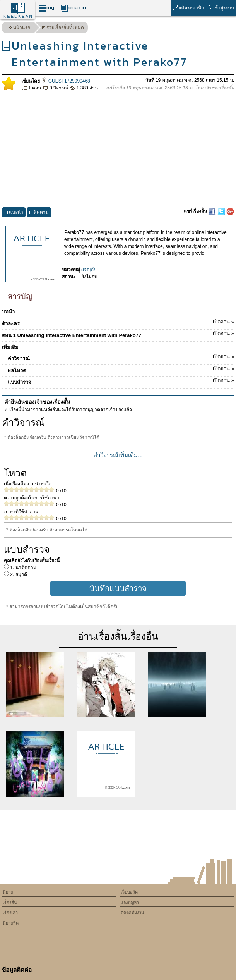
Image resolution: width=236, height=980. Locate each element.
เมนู (46, 8)
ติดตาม (39, 213)
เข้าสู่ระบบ (221, 8)
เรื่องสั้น (10, 903)
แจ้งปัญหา (130, 903)
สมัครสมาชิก (188, 8)
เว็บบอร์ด (129, 892)
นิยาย (8, 892)
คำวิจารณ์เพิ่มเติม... (118, 455)
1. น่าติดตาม (23, 567)
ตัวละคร (118, 322)
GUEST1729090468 (65, 81)
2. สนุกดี (18, 574)
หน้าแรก (19, 28)
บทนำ (8, 312)
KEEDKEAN (18, 16)
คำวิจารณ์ (121, 357)
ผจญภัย (89, 270)
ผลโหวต (121, 369)
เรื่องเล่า (10, 913)
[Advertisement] (118, 150)
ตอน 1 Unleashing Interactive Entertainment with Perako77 (118, 334)
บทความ (73, 8)
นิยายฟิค (11, 923)
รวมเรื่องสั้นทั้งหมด (63, 28)
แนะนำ (14, 213)
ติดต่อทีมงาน (133, 913)
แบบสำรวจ (121, 381)
